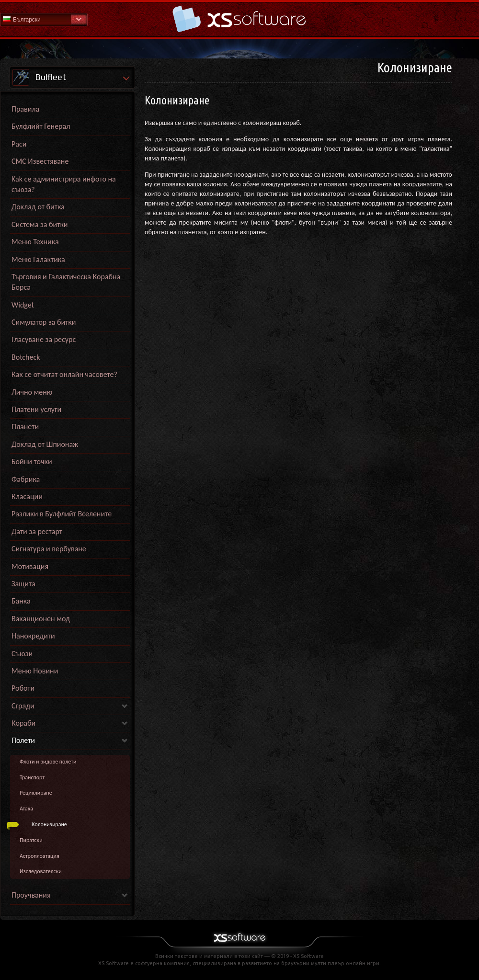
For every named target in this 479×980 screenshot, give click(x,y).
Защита (23, 584)
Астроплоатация (40, 856)
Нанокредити (33, 636)
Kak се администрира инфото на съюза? (64, 184)
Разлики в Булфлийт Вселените (62, 514)
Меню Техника (35, 242)
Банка (21, 601)
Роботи (23, 688)
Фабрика (26, 479)
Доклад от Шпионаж (45, 444)
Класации (27, 496)
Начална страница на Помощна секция (239, 19)
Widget (23, 305)
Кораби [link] (23, 723)
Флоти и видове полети (48, 762)
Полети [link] (23, 740)
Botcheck (26, 357)
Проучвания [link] (31, 895)
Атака (26, 809)
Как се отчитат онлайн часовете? (64, 374)
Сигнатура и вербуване (49, 549)
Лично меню (32, 392)
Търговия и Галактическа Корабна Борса (66, 282)
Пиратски (31, 840)
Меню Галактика (38, 259)
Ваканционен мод (41, 619)
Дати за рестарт (37, 531)
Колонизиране (49, 824)
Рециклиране (36, 793)
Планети (25, 427)
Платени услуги (36, 409)
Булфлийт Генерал (41, 126)
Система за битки (40, 224)
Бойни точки (32, 462)
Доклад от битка (38, 207)
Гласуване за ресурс (44, 339)
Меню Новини (35, 671)
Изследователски (41, 871)
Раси (19, 144)
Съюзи (22, 654)
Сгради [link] (23, 706)
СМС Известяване (40, 161)
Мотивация (30, 566)
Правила (25, 109)
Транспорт (32, 777)
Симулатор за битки (44, 322)
